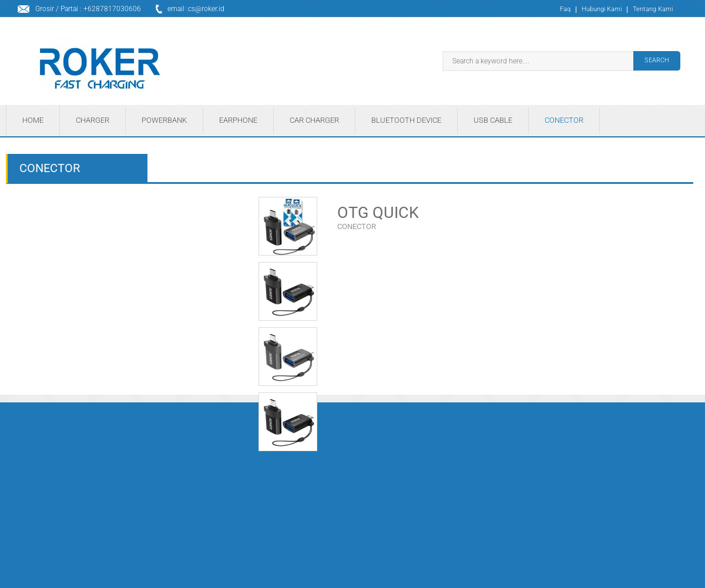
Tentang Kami (653, 10)
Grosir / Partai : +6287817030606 (88, 9)
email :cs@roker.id (196, 9)
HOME (33, 120)
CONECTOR (357, 226)
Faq (565, 10)
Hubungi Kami (602, 10)
